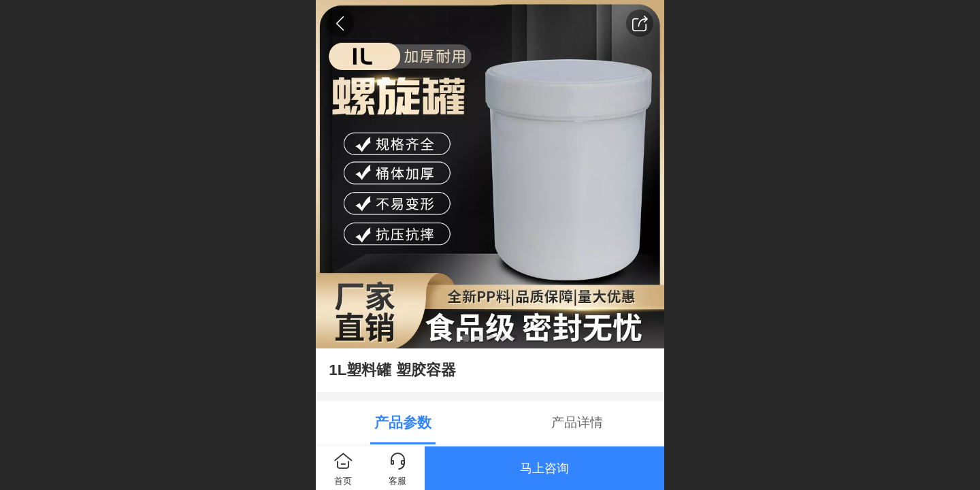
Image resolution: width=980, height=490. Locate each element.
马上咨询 (544, 468)
